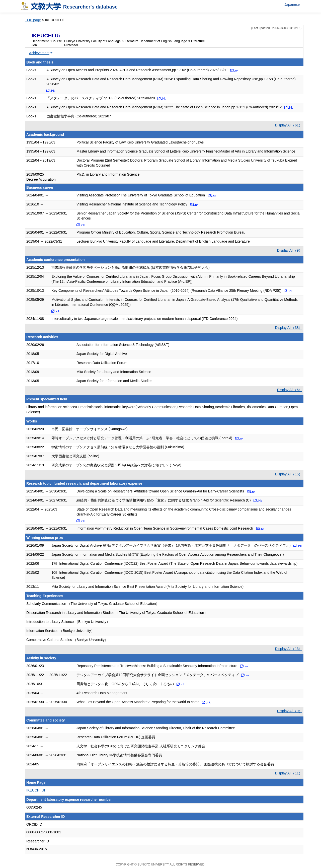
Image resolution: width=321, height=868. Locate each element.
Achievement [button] (39, 53)
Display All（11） (289, 773)
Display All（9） (290, 250)
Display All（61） (289, 125)
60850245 (34, 807)
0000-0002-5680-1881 (44, 832)
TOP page (33, 20)
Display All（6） (290, 390)
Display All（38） (289, 328)
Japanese (292, 5)
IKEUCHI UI (36, 790)
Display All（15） (289, 474)
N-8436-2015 (37, 849)
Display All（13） (289, 649)
